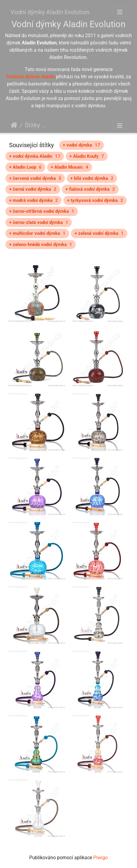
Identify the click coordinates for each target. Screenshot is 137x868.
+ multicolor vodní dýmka (37, 233)
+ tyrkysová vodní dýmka (95, 200)
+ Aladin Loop (25, 167)
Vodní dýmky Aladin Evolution (50, 12)
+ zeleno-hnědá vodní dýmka (41, 245)
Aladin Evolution (62, 126)
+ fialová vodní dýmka (90, 189)
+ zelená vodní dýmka (99, 233)
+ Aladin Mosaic (70, 167)
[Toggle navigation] (120, 12)
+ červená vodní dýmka (35, 178)
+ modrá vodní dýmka (33, 200)
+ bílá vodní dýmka (92, 178)
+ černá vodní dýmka (33, 189)
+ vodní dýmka (81, 145)
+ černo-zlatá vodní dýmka (39, 222)
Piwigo (100, 858)
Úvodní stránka (14, 125)
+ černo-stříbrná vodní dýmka (42, 211)
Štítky (32, 125)
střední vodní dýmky (103, 126)
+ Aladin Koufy (87, 156)
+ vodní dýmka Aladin (35, 156)
